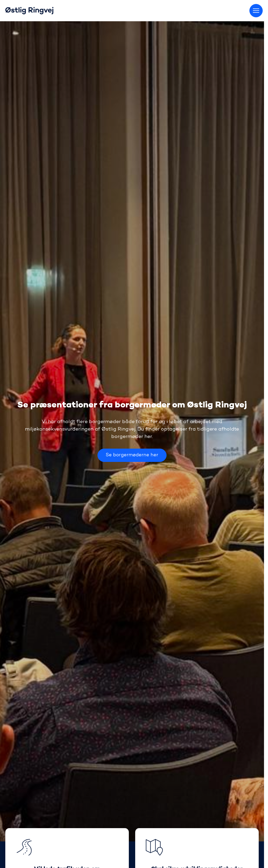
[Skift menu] (256, 11)
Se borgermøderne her (132, 455)
